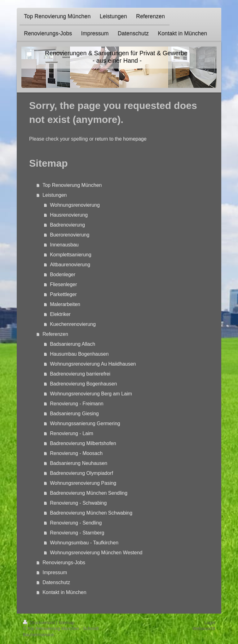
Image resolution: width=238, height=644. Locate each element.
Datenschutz (56, 582)
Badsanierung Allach (73, 344)
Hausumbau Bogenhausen (79, 354)
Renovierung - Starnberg (77, 533)
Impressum (55, 572)
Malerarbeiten (65, 304)
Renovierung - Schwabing (78, 503)
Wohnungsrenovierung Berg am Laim (91, 394)
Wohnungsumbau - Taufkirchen (84, 543)
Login (210, 623)
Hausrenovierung (69, 215)
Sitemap (66, 623)
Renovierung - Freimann (77, 404)
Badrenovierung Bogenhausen (83, 384)
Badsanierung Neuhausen (79, 463)
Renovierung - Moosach (76, 453)
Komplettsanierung (71, 255)
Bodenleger (63, 275)
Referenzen (55, 334)
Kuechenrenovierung (73, 324)
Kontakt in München (64, 592)
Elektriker (60, 314)
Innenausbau (64, 245)
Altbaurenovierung (70, 265)
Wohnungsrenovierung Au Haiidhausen (93, 364)
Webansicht (204, 628)
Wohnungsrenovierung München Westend (96, 553)
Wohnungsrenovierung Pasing (83, 483)
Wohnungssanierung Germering (85, 423)
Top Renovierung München (72, 185)
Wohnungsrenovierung (75, 205)
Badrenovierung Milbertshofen (83, 443)
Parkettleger (63, 294)
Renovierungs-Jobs (64, 563)
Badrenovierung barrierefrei (80, 374)
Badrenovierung (67, 225)
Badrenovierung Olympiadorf (82, 473)
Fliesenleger (63, 284)
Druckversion (40, 623)
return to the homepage (121, 139)
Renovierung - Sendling (76, 523)
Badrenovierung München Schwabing (91, 513)
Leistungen (55, 195)
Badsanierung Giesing (74, 414)
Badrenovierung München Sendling (89, 493)
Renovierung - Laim (72, 433)
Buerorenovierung (70, 235)
